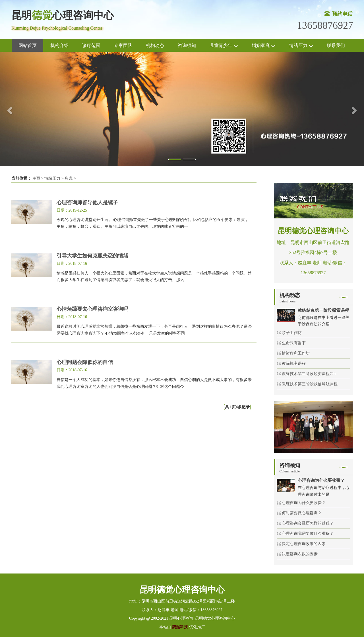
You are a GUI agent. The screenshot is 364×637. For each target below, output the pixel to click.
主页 (36, 178)
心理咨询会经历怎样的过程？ (308, 523)
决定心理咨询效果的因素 (304, 544)
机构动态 (155, 45)
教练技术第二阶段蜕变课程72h (309, 374)
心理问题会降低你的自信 (85, 362)
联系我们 (336, 45)
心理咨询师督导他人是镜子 (87, 202)
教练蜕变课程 (294, 363)
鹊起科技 (180, 627)
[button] (9, 109)
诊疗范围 (91, 45)
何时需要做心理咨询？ (302, 513)
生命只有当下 (294, 343)
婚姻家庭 (264, 46)
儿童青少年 (224, 46)
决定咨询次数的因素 (300, 554)
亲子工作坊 (292, 333)
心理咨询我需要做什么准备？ (308, 533)
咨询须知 (187, 45)
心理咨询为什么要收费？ (304, 503)
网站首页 (28, 45)
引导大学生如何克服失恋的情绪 (92, 256)
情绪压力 (301, 46)
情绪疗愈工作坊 (296, 353)
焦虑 (69, 178)
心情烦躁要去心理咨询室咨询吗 (92, 309)
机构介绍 (59, 45)
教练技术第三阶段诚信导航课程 (310, 384)
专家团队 (123, 45)
